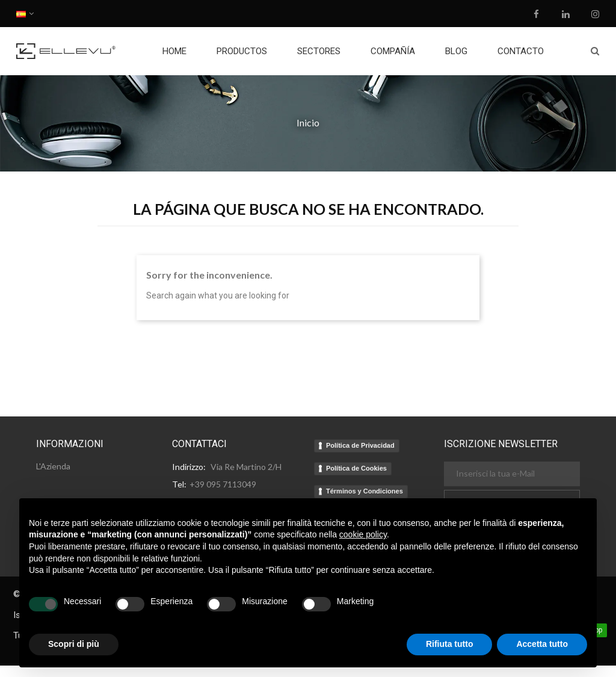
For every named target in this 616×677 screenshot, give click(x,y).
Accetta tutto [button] (542, 644)
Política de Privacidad (360, 445)
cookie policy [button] (363, 534)
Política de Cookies (356, 468)
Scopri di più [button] (74, 644)
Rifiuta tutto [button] (450, 644)
